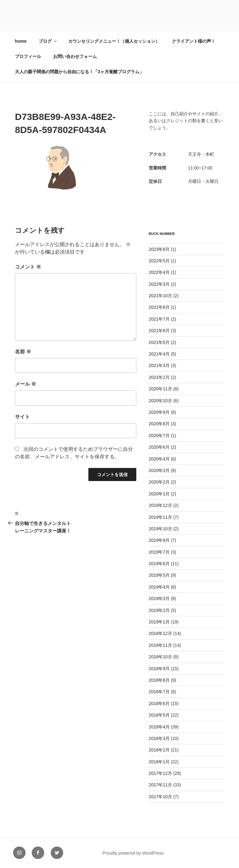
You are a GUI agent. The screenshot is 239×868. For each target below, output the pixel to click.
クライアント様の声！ (194, 41)
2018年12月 (160, 633)
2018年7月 (159, 692)
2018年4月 (159, 727)
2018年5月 (159, 715)
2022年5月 (159, 261)
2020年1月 (159, 494)
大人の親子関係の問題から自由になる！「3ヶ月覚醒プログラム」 (79, 72)
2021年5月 (159, 342)
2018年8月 (159, 680)
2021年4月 (159, 354)
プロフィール (28, 56)
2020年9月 (159, 412)
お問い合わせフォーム (75, 56)
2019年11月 (160, 517)
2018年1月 (159, 762)
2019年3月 (159, 599)
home (21, 41)
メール (26, 384)
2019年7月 (159, 552)
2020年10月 (160, 401)
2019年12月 (160, 505)
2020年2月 (159, 482)
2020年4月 (159, 459)
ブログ (48, 41)
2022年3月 (159, 284)
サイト (22, 417)
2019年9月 (159, 540)
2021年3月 (159, 365)
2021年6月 (159, 331)
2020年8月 (159, 424)
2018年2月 (159, 750)
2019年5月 (159, 575)
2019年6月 (159, 564)
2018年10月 (160, 657)
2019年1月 (159, 622)
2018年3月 (159, 738)
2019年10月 (160, 529)
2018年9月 (159, 669)
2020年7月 (159, 436)
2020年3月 (159, 470)
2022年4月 (159, 272)
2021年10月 (160, 296)
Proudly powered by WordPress (133, 853)
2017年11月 (160, 785)
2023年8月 (159, 249)
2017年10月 (160, 797)
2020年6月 (159, 447)
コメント (28, 267)
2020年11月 (160, 389)
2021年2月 (159, 377)
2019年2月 (159, 610)
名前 (23, 352)
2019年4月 (159, 587)
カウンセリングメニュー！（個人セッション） (114, 41)
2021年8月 (159, 307)
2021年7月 (159, 319)
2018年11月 (160, 645)
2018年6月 (159, 703)
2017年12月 (160, 773)
